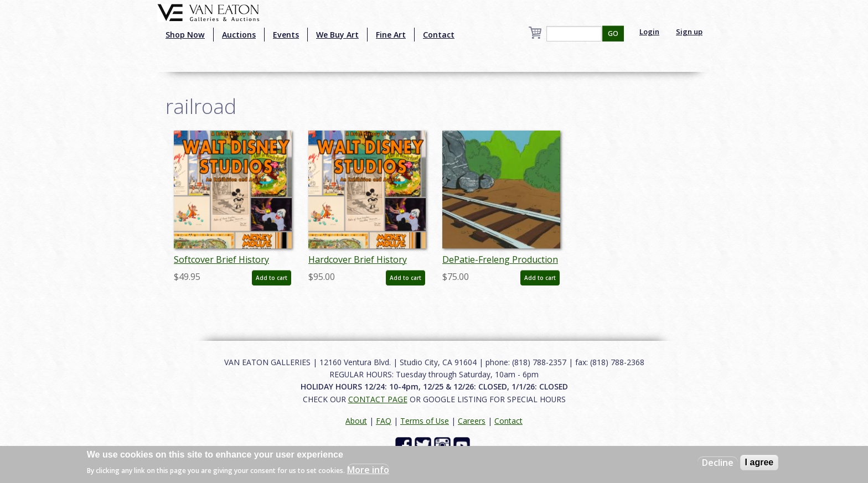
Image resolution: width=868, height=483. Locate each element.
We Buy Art (337, 35)
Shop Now (185, 35)
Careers (472, 421)
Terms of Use (425, 421)
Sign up (689, 32)
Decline (718, 463)
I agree (759, 462)
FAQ (384, 421)
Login (649, 32)
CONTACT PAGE (378, 399)
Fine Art (391, 35)
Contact (439, 35)
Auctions (239, 35)
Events (286, 35)
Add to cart (272, 278)
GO (613, 33)
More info (368, 470)
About (356, 421)
